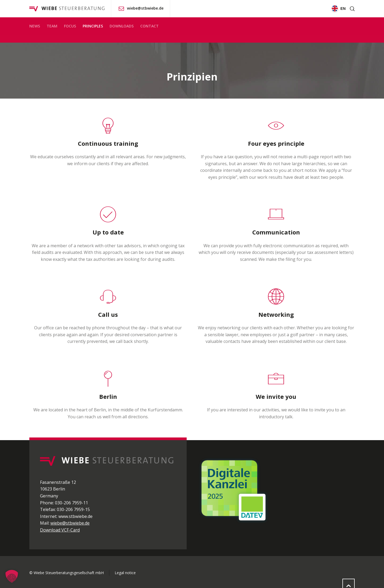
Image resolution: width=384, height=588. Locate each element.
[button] (12, 576)
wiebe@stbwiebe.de (145, 8)
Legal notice (125, 573)
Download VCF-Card (60, 530)
